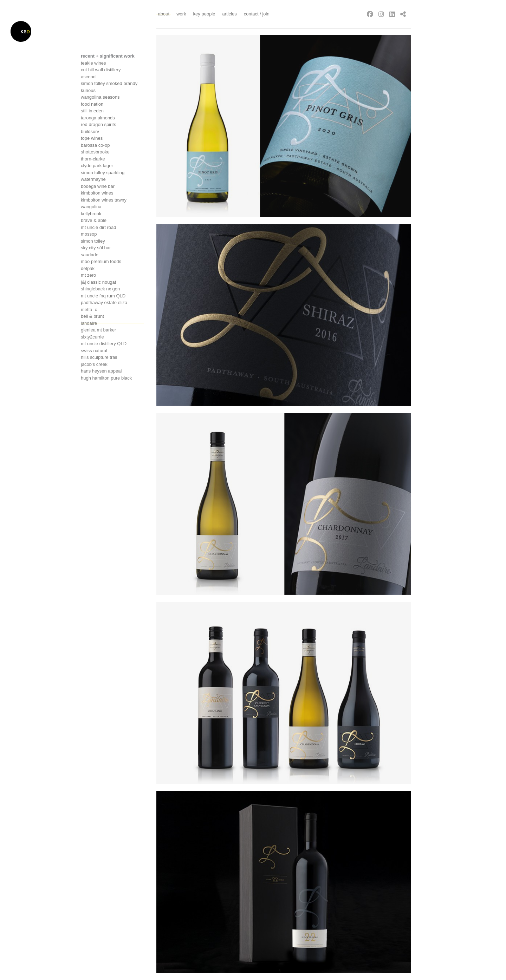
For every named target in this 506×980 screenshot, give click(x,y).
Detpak (88, 268)
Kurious (88, 90)
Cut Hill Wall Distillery (101, 70)
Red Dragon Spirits (98, 124)
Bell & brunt (92, 316)
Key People (204, 14)
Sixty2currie (92, 337)
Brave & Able (94, 220)
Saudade (90, 255)
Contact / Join (257, 14)
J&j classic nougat (98, 282)
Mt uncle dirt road (98, 227)
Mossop (89, 234)
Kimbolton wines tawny (104, 200)
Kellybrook (91, 214)
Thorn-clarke (93, 159)
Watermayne (93, 179)
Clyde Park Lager (97, 166)
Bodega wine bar (98, 186)
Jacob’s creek (94, 364)
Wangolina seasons (100, 97)
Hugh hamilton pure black (106, 378)
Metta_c (89, 310)
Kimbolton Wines (97, 193)
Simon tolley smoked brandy (109, 83)
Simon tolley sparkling (103, 173)
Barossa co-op (95, 145)
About (164, 14)
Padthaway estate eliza (104, 302)
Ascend (88, 77)
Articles (229, 14)
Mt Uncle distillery (104, 344)
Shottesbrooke (95, 152)
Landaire (89, 323)
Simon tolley (93, 241)
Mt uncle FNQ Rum (103, 296)
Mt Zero (88, 275)
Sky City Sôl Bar (96, 248)
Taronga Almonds (98, 118)
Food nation (92, 104)
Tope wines (92, 138)
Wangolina (91, 207)
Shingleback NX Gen (100, 289)
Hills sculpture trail (99, 357)
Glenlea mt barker (98, 330)
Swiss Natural (94, 351)
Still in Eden (92, 111)
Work (181, 14)
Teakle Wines (93, 63)
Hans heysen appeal (101, 371)
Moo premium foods (101, 261)
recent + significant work (108, 56)
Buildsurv (90, 131)
